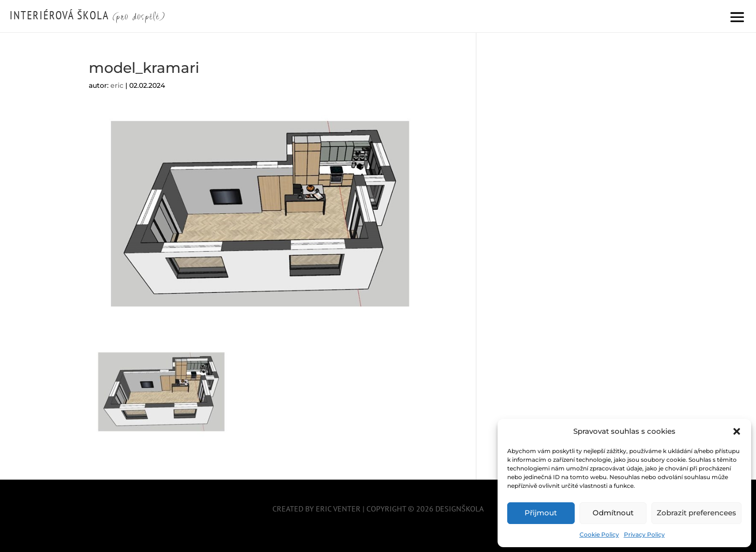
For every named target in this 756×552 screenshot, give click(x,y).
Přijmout (541, 513)
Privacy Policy (644, 534)
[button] (737, 431)
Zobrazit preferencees (696, 513)
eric (117, 85)
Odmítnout (613, 513)
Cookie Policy (599, 534)
